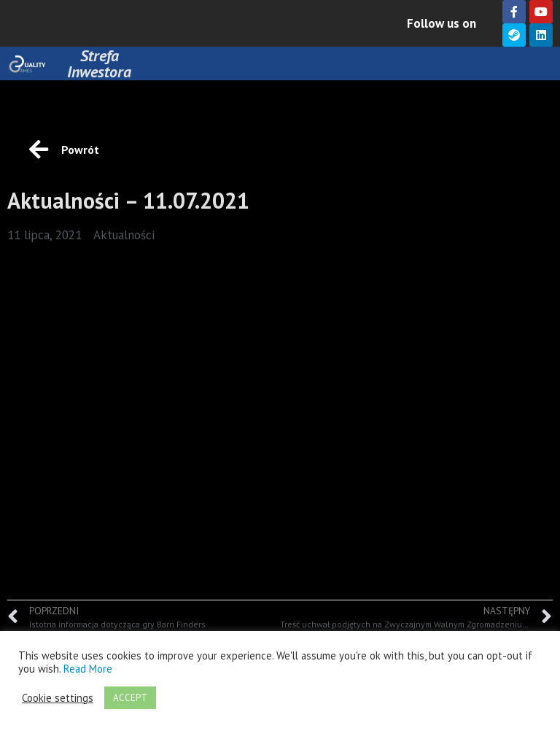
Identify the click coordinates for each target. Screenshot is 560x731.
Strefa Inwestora (99, 63)
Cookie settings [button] (58, 698)
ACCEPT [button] (130, 698)
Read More (88, 669)
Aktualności (124, 235)
